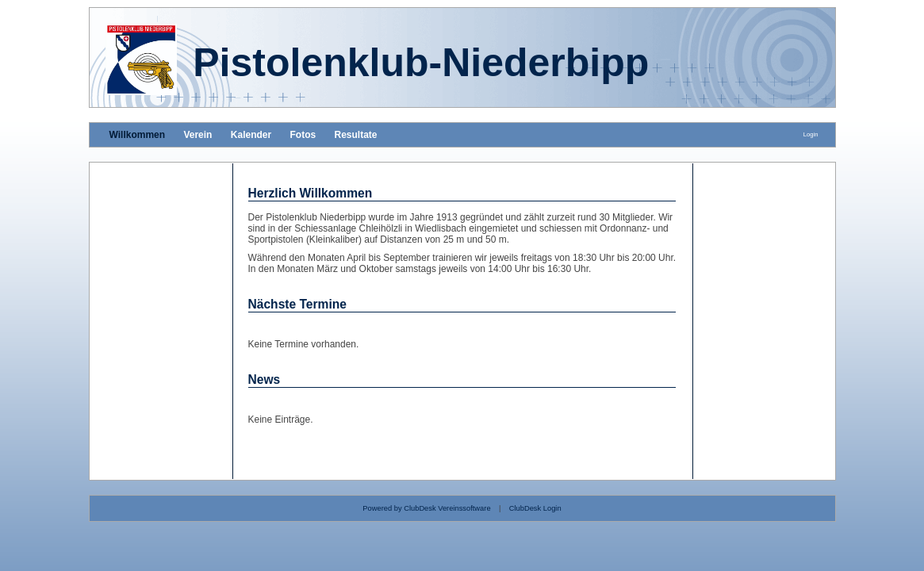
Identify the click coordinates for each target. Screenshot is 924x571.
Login (811, 134)
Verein (197, 135)
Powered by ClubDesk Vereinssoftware (426, 508)
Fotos (303, 135)
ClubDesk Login (535, 508)
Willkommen (138, 135)
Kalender (251, 135)
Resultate (356, 135)
